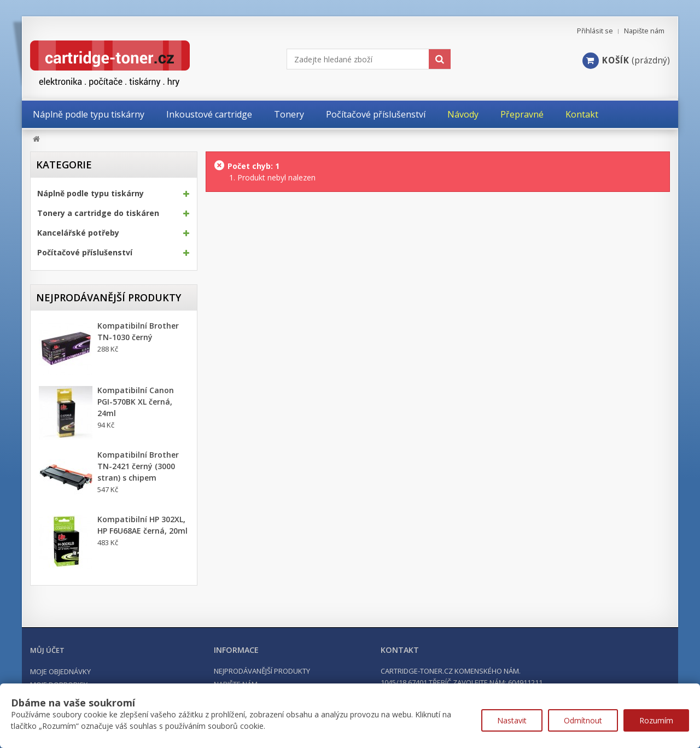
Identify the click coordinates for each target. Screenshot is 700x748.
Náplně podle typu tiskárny (91, 194)
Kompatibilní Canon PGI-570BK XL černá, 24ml (136, 402)
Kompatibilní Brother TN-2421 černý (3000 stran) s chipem (138, 466)
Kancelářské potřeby (78, 233)
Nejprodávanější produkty (109, 297)
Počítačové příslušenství (85, 253)
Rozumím (656, 720)
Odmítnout (583, 720)
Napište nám (644, 31)
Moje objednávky (60, 671)
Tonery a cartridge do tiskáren (98, 213)
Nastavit (512, 720)
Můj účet (47, 650)
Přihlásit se (595, 31)
